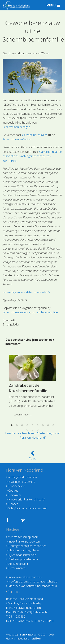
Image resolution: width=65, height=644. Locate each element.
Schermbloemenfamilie (17, 139)
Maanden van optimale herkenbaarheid (32, 586)
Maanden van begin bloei (24, 550)
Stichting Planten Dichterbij (25, 603)
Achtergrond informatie (23, 477)
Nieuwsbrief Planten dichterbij (27, 499)
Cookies (13, 491)
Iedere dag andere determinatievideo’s (26, 292)
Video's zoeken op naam (23, 537)
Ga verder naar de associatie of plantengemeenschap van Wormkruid (32, 156)
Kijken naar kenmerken (22, 555)
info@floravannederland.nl (25, 608)
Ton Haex (26, 635)
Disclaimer (15, 495)
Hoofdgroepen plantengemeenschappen (33, 581)
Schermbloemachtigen (16, 127)
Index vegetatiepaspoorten (25, 577)
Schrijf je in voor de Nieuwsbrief (28, 508)
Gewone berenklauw (35, 135)
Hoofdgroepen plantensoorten (27, 546)
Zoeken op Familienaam (23, 559)
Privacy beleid (17, 486)
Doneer (13, 504)
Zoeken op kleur (18, 564)
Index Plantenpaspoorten (24, 541)
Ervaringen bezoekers (22, 482)
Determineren (17, 568)
